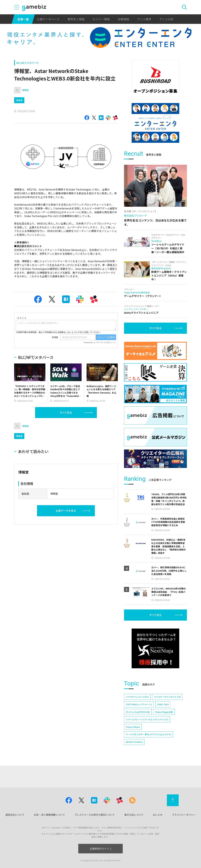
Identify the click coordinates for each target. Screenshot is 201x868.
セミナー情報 (101, 19)
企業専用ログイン (101, 849)
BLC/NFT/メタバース (27, 63)
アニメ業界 (144, 19)
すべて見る (66, 413)
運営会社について (15, 815)
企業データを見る (66, 511)
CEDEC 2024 (163, 704)
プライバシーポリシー (184, 815)
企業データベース (48, 19)
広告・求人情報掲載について (49, 815)
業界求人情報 (76, 19)
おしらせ (158, 815)
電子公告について (134, 815)
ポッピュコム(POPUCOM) (138, 712)
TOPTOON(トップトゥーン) (139, 704)
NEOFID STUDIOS (134, 742)
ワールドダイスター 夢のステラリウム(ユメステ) (148, 734)
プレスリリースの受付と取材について (95, 815)
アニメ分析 (166, 19)
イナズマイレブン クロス (137, 697)
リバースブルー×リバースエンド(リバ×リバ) (147, 719)
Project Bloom (133, 727)
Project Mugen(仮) (164, 712)
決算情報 (123, 19)
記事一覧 (23, 19)
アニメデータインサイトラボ (167, 697)
